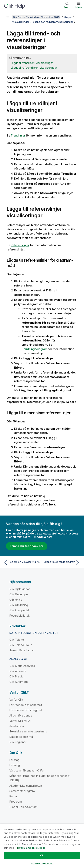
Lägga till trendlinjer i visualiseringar (32, 63)
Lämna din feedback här (27, 546)
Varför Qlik (16, 700)
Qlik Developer (19, 594)
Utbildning (16, 600)
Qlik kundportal (19, 610)
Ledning (15, 765)
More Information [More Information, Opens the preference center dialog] (42, 863)
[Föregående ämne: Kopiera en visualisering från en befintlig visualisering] (22, 563)
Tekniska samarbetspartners (28, 731)
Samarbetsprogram (22, 791)
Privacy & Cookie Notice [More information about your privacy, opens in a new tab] (30, 848)
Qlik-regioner (18, 742)
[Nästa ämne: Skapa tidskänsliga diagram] (62, 563)
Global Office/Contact (23, 807)
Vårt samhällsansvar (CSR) (27, 770)
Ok (42, 855)
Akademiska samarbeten (26, 786)
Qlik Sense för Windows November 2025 (36, 17)
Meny (79, 7)
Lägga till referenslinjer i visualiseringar (34, 68)
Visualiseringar (21, 22)
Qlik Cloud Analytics (22, 666)
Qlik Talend (17, 640)
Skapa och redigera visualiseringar (53, 22)
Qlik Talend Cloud (21, 645)
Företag (14, 760)
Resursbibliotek (20, 616)
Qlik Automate (19, 682)
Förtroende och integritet (26, 710)
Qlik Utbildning (19, 605)
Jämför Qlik (17, 726)
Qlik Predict (17, 676)
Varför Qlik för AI (20, 721)
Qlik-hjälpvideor (20, 589)
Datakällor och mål (21, 737)
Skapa (68, 17)
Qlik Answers (18, 671)
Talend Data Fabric (22, 650)
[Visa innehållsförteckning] (8, 17)
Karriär (14, 796)
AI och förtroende (21, 715)
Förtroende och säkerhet (26, 705)
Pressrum (16, 802)
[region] (42, 846)
